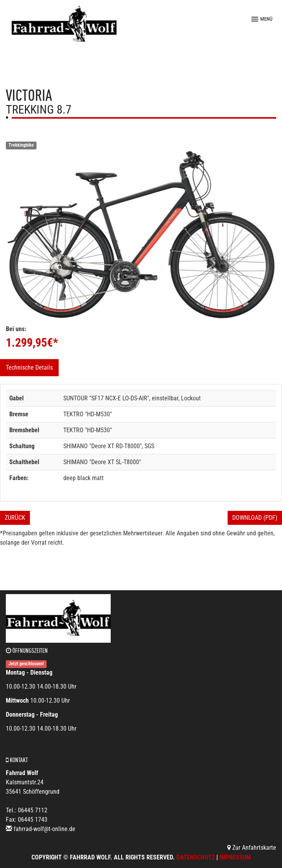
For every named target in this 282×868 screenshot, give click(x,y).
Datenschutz (196, 857)
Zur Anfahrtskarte (252, 848)
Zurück (15, 518)
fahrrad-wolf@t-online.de (44, 829)
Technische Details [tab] (29, 367)
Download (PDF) (255, 518)
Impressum (235, 857)
